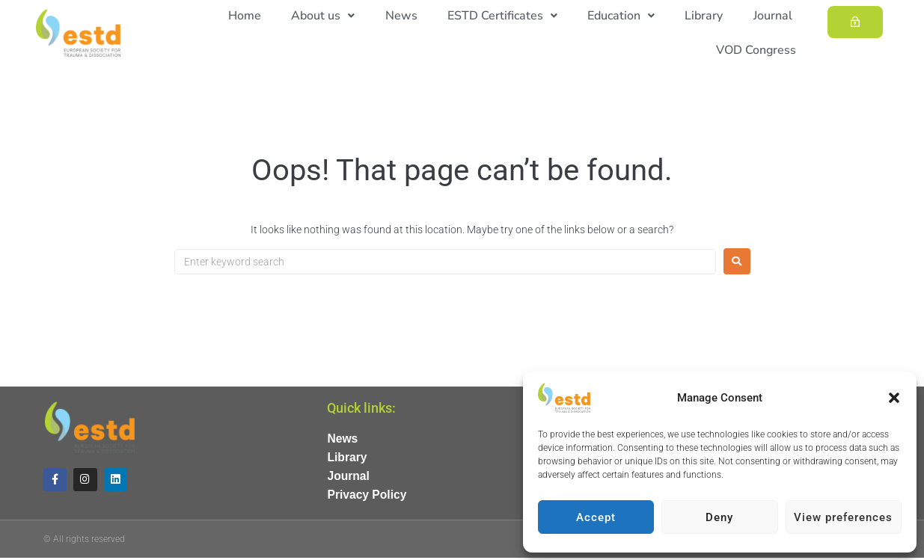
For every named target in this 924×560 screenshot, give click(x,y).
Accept (596, 517)
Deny (719, 517)
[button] (894, 398)
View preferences (843, 517)
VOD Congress (758, 50)
